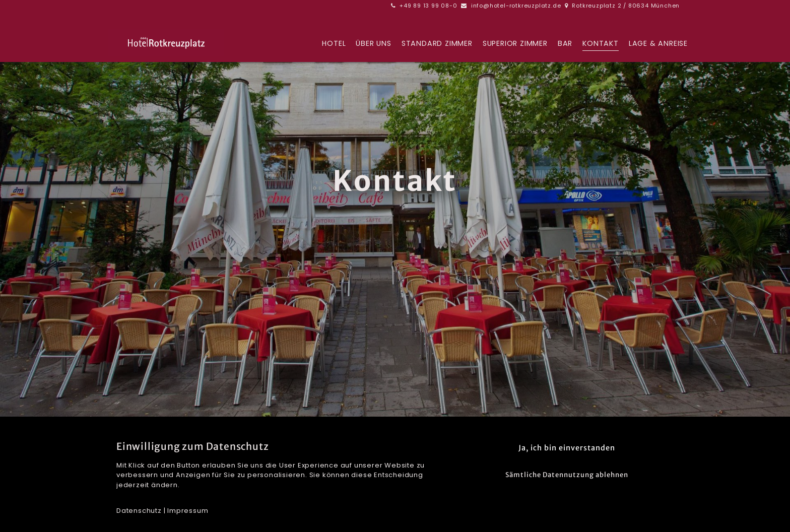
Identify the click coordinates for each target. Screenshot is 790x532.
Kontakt (601, 44)
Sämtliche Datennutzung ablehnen (567, 475)
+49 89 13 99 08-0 (429, 6)
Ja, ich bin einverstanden (567, 448)
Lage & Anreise (658, 44)
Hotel (334, 44)
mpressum (189, 511)
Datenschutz (139, 511)
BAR (565, 44)
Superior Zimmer (515, 44)
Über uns (373, 44)
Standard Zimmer (437, 44)
